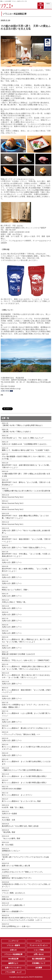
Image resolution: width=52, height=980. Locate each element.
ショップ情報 (39, 950)
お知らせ (13, 950)
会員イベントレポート (13, 968)
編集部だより (13, 963)
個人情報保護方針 (39, 959)
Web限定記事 (13, 959)
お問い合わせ (39, 954)
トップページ (13, 941)
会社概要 (39, 968)
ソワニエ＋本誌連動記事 (13, 954)
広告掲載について (39, 963)
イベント (39, 941)
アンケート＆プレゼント (39, 945)
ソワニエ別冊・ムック (13, 972)
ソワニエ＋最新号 (13, 945)
